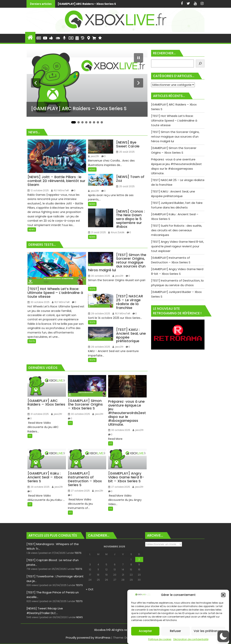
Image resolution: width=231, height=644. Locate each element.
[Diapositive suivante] (139, 83)
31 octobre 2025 (38, 414)
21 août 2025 (97, 232)
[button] (223, 595)
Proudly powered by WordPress (88, 638)
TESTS (32, 341)
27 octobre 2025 (79, 491)
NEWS (32, 230)
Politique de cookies (160, 639)
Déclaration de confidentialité (191, 639)
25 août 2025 (125, 152)
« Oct (90, 589)
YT (30, 436)
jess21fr (94, 156)
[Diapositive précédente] (36, 83)
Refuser (175, 631)
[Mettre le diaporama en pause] (139, 58)
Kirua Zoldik (116, 232)
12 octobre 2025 (38, 190)
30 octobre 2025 (38, 302)
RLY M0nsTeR (60, 190)
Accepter (145, 631)
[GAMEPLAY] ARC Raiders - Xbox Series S (87, 4)
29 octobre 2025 (99, 313)
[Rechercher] (200, 63)
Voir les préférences (208, 631)
